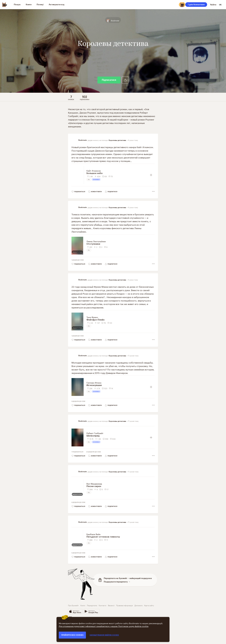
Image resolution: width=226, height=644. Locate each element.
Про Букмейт (73, 605)
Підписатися (109, 80)
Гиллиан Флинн (94, 383)
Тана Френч (92, 317)
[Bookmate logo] (5, 5)
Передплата (92, 605)
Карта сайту (149, 605)
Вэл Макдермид (94, 484)
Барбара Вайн (93, 534)
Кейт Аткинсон (94, 171)
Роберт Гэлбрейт (95, 433)
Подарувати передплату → (117, 582)
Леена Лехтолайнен (96, 241)
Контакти (102, 605)
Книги (83, 605)
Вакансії (111, 605)
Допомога (138, 605)
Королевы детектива (117, 140)
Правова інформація (124, 605)
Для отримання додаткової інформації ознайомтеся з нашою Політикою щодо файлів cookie (104, 626)
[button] (125, 80)
